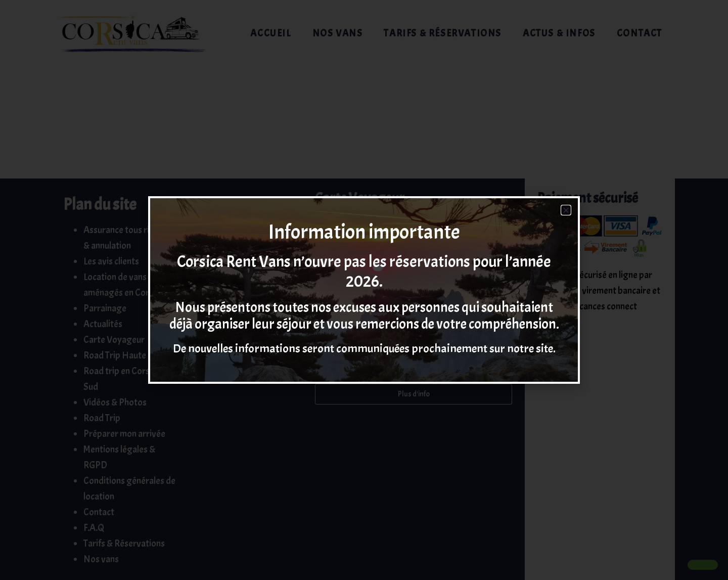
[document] (364, 290)
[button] (566, 210)
